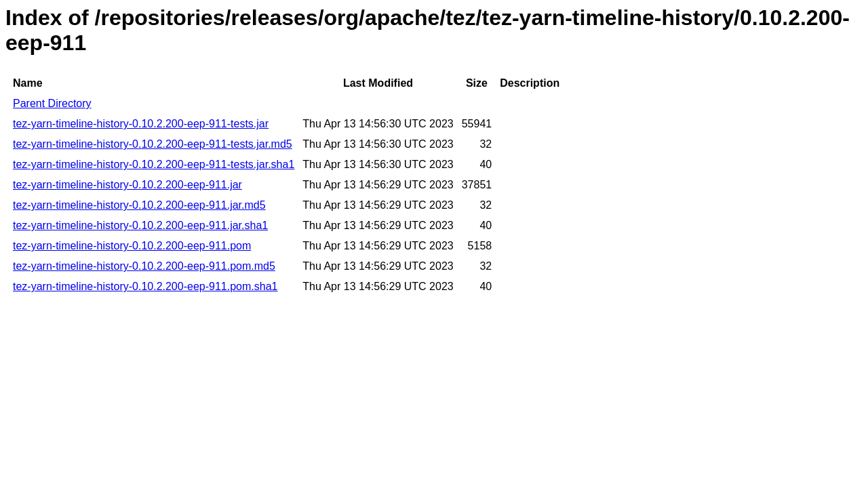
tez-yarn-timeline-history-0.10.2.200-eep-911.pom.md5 (144, 266)
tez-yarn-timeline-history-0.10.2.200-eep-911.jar (127, 185)
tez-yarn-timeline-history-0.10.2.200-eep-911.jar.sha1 (140, 225)
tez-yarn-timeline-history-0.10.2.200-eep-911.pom (132, 246)
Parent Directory (52, 103)
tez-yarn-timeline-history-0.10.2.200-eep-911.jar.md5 (139, 205)
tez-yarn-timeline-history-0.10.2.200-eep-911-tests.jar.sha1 (154, 164)
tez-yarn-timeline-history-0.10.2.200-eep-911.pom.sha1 (145, 286)
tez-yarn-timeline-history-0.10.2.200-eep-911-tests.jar (141, 124)
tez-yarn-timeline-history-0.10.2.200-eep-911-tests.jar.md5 (153, 144)
